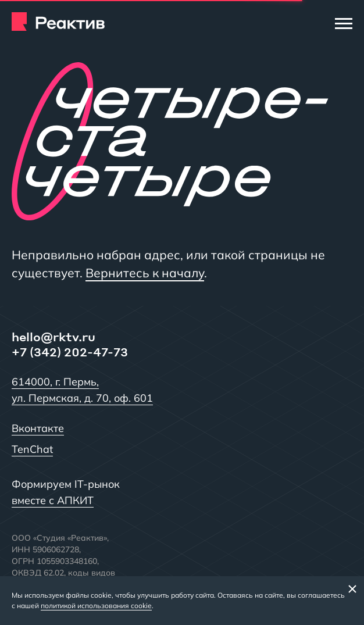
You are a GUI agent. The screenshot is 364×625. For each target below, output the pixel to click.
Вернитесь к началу (145, 273)
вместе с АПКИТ (53, 500)
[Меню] (344, 23)
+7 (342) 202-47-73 (70, 352)
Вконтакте (38, 428)
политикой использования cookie (96, 606)
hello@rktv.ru (53, 337)
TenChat (32, 449)
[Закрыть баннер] (352, 588)
